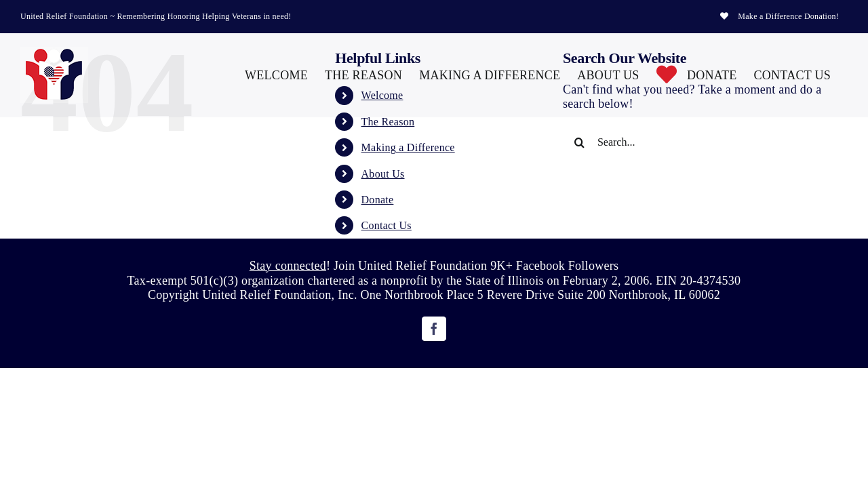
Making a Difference (408, 147)
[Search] (580, 142)
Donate (378, 200)
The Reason (388, 122)
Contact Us (387, 225)
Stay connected (288, 266)
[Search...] (694, 142)
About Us (383, 174)
